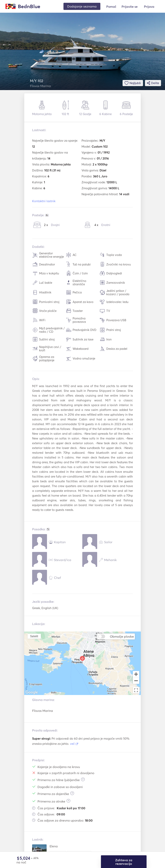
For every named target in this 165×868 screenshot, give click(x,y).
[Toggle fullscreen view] (136, 690)
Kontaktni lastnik (44, 201)
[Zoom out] (136, 681)
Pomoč (111, 7)
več (74, 744)
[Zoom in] (136, 674)
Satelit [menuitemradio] (34, 636)
